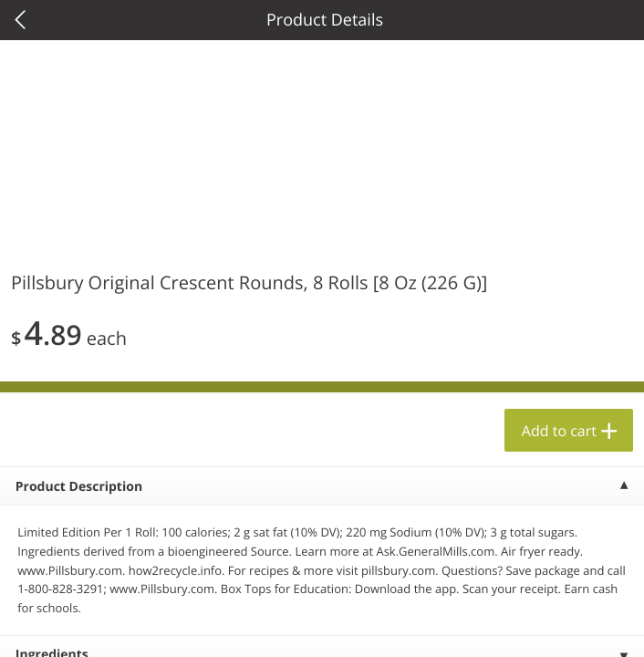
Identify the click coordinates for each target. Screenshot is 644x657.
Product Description (79, 487)
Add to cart (559, 431)
